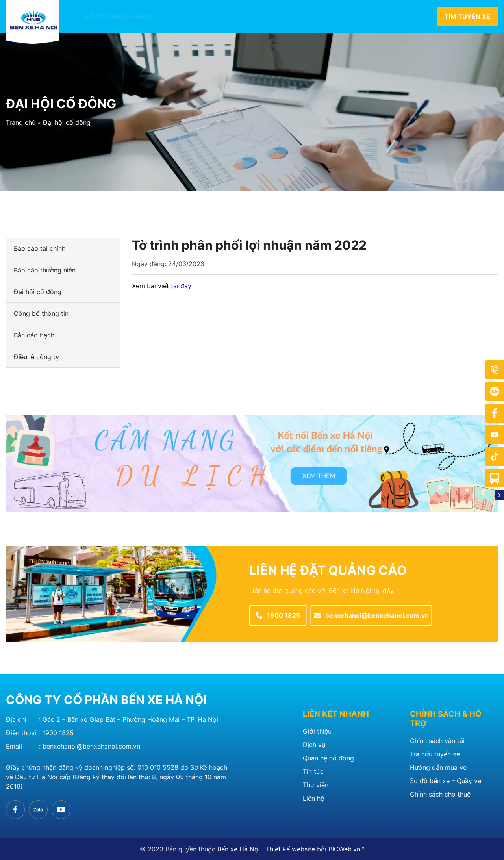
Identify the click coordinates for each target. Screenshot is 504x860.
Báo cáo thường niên (45, 270)
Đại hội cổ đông (67, 122)
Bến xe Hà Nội (239, 849)
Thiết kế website (290, 849)
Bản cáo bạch (34, 335)
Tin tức (289, 17)
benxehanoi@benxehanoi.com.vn (91, 746)
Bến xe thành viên (233, 17)
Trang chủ (21, 122)
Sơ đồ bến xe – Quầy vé (446, 781)
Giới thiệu (172, 17)
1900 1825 (58, 733)
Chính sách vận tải (437, 741)
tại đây (181, 286)
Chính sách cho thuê (440, 794)
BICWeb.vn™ (346, 849)
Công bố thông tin (41, 313)
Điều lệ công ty (36, 357)
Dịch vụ (314, 745)
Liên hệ (398, 17)
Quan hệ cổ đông (344, 17)
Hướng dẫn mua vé (438, 767)
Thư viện (316, 785)
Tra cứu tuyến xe (435, 754)
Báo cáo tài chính (40, 248)
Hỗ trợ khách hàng (109, 17)
